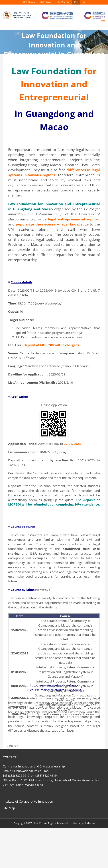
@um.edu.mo (40, 771)
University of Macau (83, 823)
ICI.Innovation (21, 771)
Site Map (9, 808)
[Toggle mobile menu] (103, 22)
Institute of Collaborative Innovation (28, 801)
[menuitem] (29, 2)
